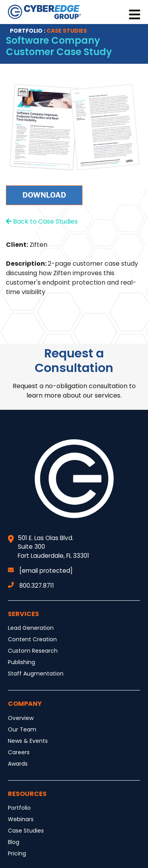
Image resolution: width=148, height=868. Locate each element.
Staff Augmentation (36, 674)
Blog (14, 842)
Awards (18, 764)
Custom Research (33, 651)
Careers (19, 752)
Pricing (17, 853)
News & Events (28, 741)
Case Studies (26, 831)
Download (44, 195)
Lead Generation (31, 628)
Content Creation (32, 639)
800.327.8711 (31, 586)
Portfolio (19, 808)
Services (23, 614)
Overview (21, 718)
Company (25, 704)
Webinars (21, 819)
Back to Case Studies (42, 221)
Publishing (22, 662)
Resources (27, 794)
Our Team (22, 729)
